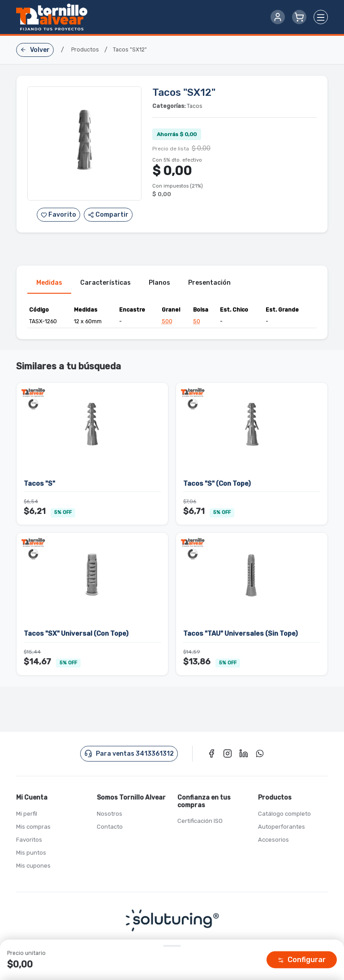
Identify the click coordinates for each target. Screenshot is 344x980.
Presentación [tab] (209, 283)
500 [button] (167, 322)
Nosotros (110, 814)
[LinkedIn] (244, 753)
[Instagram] (228, 753)
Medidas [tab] (49, 283)
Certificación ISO (200, 821)
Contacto (110, 827)
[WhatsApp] (260, 753)
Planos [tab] (159, 283)
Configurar (302, 960)
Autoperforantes (282, 827)
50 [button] (197, 322)
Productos (85, 50)
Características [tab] (105, 283)
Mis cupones (33, 866)
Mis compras (33, 827)
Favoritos (29, 840)
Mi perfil (27, 814)
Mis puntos (31, 853)
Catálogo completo (284, 814)
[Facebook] (211, 753)
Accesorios (273, 840)
